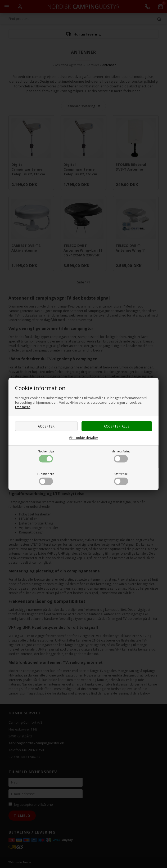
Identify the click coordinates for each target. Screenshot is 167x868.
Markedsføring (121, 456)
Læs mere (23, 407)
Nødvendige (46, 456)
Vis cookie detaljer (84, 438)
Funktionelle (46, 478)
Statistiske (121, 478)
